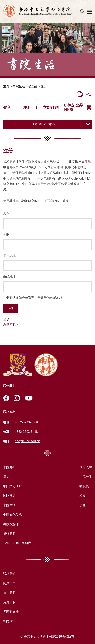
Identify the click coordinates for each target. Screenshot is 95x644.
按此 (87, 162)
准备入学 (86, 467)
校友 (83, 496)
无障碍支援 (11, 612)
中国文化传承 (12, 486)
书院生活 (19, 86)
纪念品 (33, 86)
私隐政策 (9, 621)
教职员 (84, 486)
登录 (6, 319)
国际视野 (9, 496)
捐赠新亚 (9, 534)
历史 (6, 477)
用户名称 (9, 256)
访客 (83, 505)
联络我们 (9, 574)
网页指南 (9, 583)
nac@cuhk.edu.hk (27, 441)
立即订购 (51, 107)
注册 (44, 86)
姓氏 (6, 235)
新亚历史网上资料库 (17, 543)
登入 (7, 107)
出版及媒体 (11, 524)
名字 (6, 214)
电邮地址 (9, 277)
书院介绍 (9, 467)
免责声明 (9, 602)
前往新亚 (9, 593)
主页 (6, 86)
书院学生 (86, 477)
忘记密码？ (11, 325)
